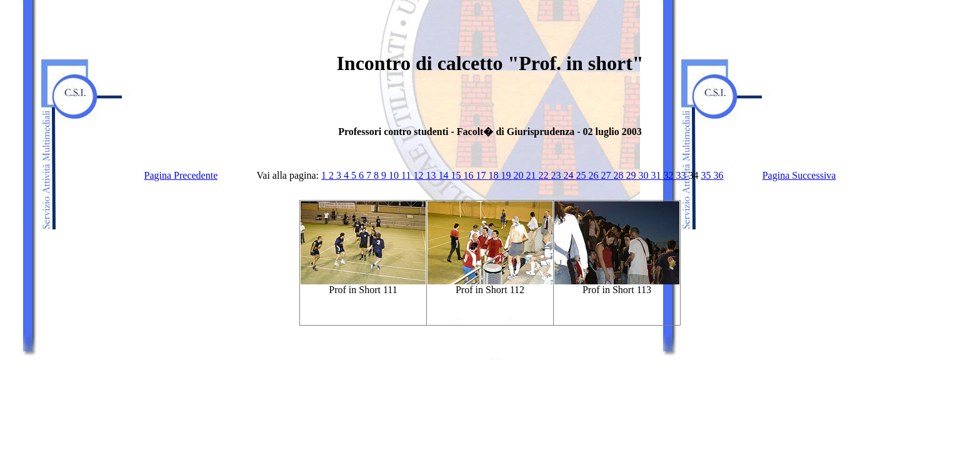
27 (607, 175)
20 (519, 175)
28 (619, 175)
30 (644, 175)
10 (395, 175)
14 (444, 175)
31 (657, 175)
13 (432, 175)
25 (582, 175)
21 (532, 175)
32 (669, 175)
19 (507, 175)
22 (544, 175)
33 (682, 175)
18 (494, 175)
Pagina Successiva (799, 175)
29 (632, 175)
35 (707, 175)
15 (457, 175)
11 (407, 175)
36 (718, 175)
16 (469, 175)
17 (482, 175)
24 (569, 175)
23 (557, 175)
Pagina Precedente (181, 175)
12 (419, 175)
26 (594, 175)
